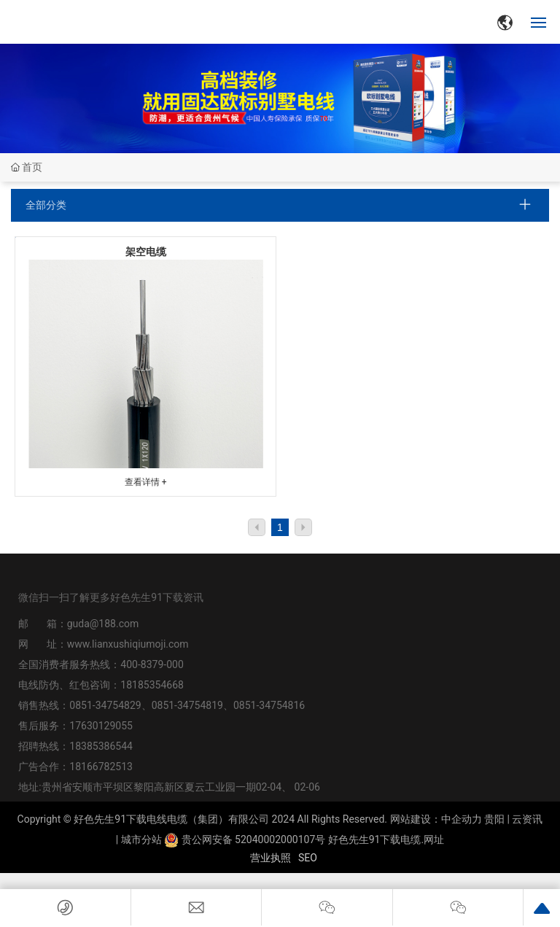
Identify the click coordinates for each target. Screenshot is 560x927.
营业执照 (271, 858)
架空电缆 (146, 252)
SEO (308, 858)
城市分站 (141, 839)
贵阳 (494, 819)
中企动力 (462, 819)
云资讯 (527, 819)
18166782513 (102, 767)
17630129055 (101, 726)
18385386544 (101, 746)
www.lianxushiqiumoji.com (128, 644)
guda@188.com (103, 624)
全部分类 (46, 205)
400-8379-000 (152, 664)
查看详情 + (146, 482)
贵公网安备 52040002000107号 (245, 839)
